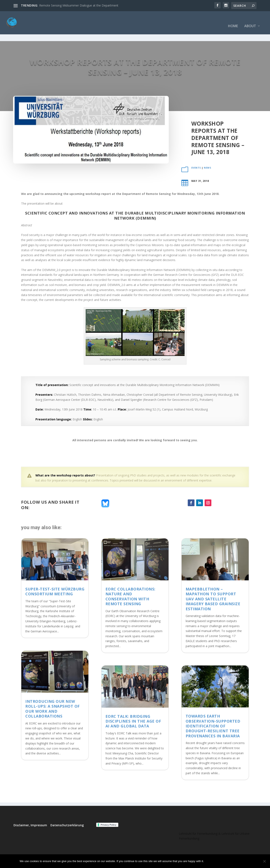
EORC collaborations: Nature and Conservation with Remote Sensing (130, 583)
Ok (211, 861)
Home (233, 20)
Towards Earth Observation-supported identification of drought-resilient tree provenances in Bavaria (213, 713)
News (207, 155)
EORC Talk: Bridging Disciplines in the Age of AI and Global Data (133, 708)
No (222, 861)
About (250, 20)
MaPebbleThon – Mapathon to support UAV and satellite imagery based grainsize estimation (213, 586)
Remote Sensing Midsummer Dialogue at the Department (79, 5)
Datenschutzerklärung (67, 812)
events (196, 155)
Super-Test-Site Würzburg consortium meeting (55, 578)
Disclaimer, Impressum (30, 812)
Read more (239, 861)
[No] (264, 861)
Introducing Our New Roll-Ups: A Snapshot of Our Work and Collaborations (53, 696)
